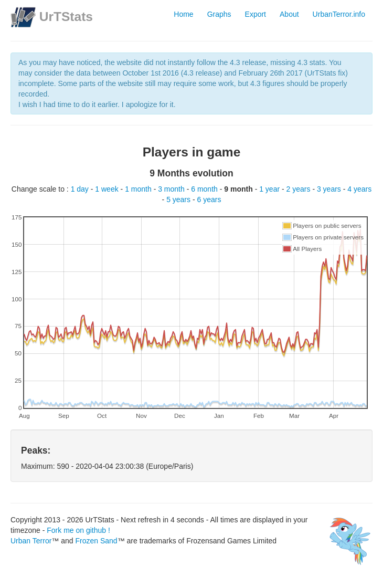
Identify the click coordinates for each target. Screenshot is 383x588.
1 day (81, 189)
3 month (172, 189)
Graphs (219, 14)
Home (183, 14)
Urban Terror (31, 541)
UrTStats (66, 17)
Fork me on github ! (78, 530)
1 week (108, 189)
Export (256, 14)
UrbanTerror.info (339, 14)
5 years (179, 199)
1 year (270, 189)
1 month (139, 189)
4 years (359, 189)
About (289, 14)
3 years (330, 189)
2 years (300, 189)
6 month (205, 189)
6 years (209, 199)
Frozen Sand (96, 541)
